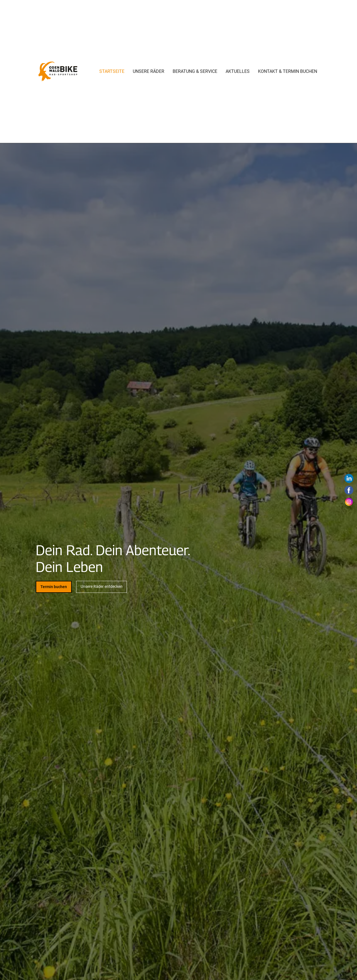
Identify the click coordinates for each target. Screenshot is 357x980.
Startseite (112, 71)
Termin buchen (54, 587)
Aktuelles (238, 71)
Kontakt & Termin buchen (288, 71)
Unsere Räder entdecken (102, 586)
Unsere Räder (149, 71)
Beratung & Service (195, 71)
